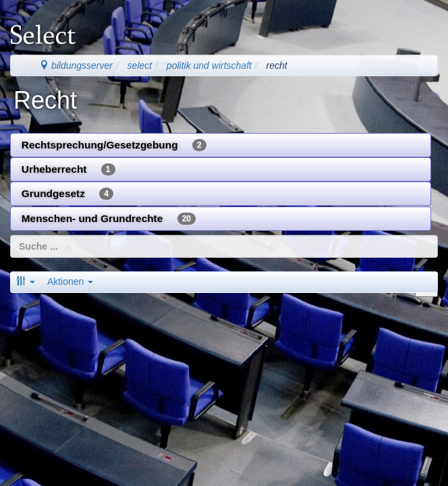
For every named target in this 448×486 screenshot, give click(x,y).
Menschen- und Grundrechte (109, 219)
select (140, 65)
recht (277, 65)
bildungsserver (76, 65)
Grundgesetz (67, 194)
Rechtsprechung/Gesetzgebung (114, 145)
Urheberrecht (68, 169)
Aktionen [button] (70, 281)
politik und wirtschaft (209, 65)
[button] (26, 281)
